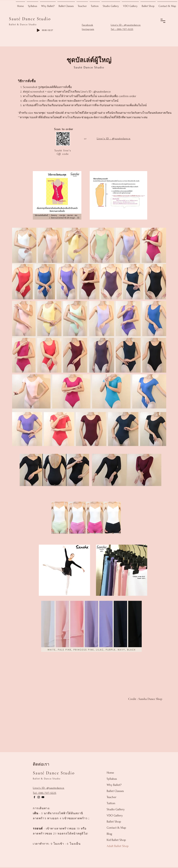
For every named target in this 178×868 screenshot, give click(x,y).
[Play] (38, 30)
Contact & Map (116, 828)
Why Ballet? (114, 785)
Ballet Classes (115, 791)
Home (110, 773)
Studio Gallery (116, 809)
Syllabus (112, 779)
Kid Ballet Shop (116, 840)
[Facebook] (34, 797)
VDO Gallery (115, 815)
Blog (109, 834)
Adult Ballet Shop (118, 846)
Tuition (111, 803)
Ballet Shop (114, 822)
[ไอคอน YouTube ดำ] (43, 797)
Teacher (112, 797)
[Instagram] (39, 797)
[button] (163, 21)
